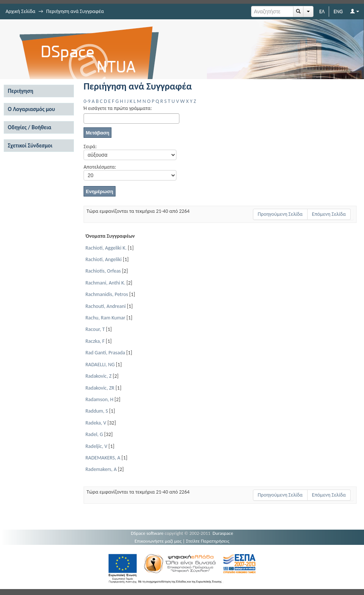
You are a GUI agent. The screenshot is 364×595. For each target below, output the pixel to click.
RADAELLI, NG (100, 365)
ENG (338, 11)
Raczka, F (95, 341)
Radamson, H (99, 399)
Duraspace (223, 533)
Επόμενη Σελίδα (329, 214)
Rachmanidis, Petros (107, 294)
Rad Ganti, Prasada (105, 353)
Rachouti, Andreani (106, 306)
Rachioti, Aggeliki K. (106, 248)
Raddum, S (97, 411)
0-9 (87, 101)
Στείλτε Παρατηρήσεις (208, 541)
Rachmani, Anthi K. (105, 283)
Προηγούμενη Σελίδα (280, 214)
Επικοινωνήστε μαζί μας (158, 541)
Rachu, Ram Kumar (105, 318)
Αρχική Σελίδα (20, 11)
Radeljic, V (96, 446)
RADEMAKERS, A (103, 458)
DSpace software (147, 533)
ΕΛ (322, 11)
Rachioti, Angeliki (104, 259)
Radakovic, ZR (100, 388)
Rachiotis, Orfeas (103, 271)
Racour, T (95, 329)
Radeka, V (96, 423)
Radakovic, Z (98, 376)
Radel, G (94, 434)
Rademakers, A (101, 469)
